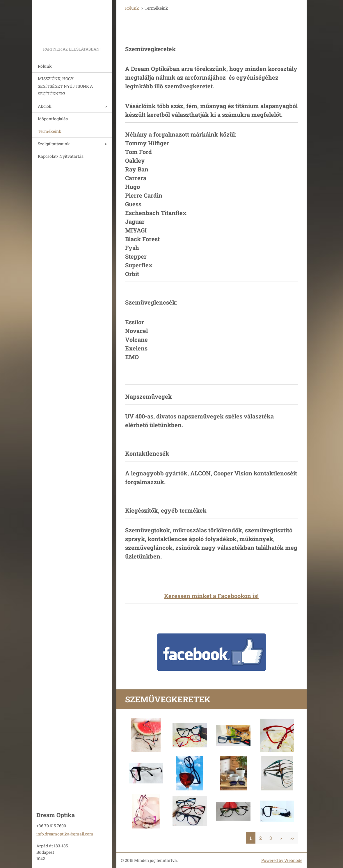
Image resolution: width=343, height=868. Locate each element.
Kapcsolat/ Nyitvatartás (61, 156)
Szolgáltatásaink (54, 144)
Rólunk (45, 66)
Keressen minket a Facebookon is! (211, 596)
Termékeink (50, 131)
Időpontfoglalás (53, 119)
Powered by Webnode (282, 860)
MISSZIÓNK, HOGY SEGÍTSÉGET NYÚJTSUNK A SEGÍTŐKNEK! (65, 86)
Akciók (45, 106)
